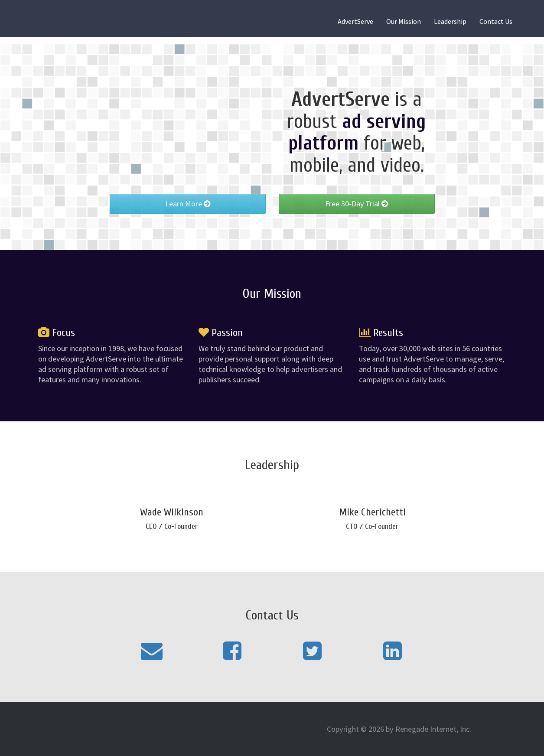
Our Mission (404, 21)
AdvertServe (355, 21)
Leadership (450, 21)
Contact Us (496, 21)
